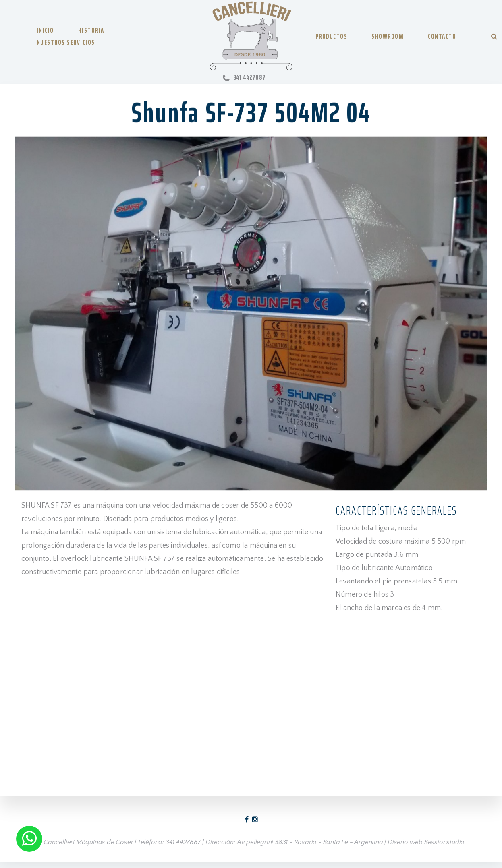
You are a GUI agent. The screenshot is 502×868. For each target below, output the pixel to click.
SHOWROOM (388, 36)
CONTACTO (442, 36)
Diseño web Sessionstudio (426, 842)
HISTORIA (91, 30)
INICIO (45, 30)
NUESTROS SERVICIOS (66, 42)
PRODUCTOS (332, 36)
